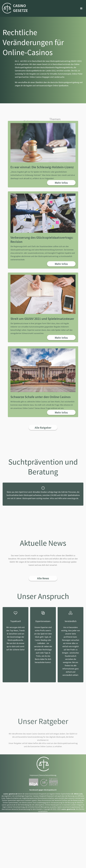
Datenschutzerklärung (48, 821)
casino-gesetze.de (10, 839)
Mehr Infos (61, 228)
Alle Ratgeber (43, 473)
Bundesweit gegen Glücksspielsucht (43, 836)
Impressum (34, 821)
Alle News (43, 624)
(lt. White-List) (77, 839)
